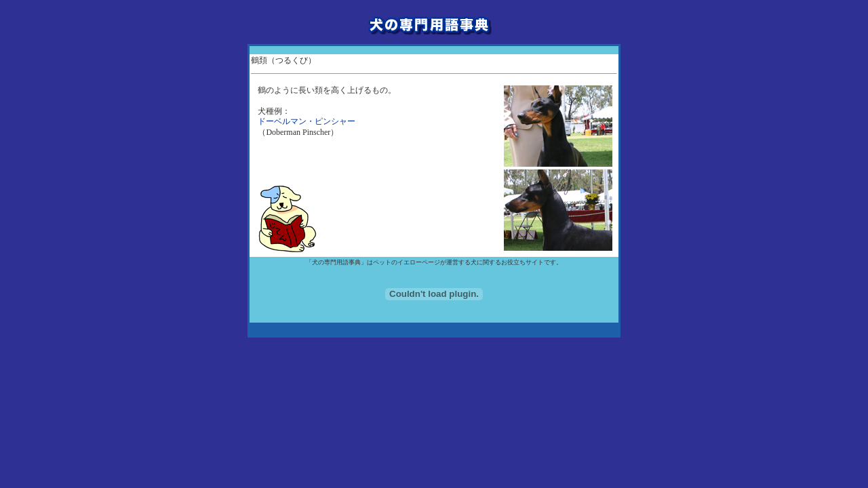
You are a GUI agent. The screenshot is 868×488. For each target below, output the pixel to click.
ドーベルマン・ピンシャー (307, 121)
